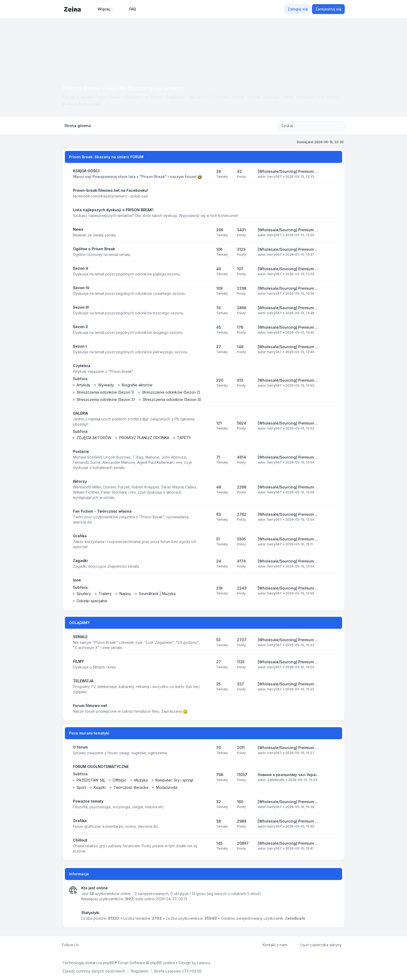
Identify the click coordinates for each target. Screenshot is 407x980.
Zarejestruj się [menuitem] (328, 9)
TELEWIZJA (83, 681)
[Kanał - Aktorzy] (208, 489)
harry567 (274, 177)
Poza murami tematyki (89, 733)
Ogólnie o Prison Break (94, 249)
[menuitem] (103, 9)
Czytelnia (82, 366)
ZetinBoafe (276, 780)
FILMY (79, 661)
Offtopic (120, 780)
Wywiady (106, 385)
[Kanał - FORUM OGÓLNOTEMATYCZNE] (208, 777)
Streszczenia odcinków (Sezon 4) (172, 399)
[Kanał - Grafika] (208, 541)
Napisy (125, 594)
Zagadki (80, 561)
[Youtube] (91, 945)
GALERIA (80, 413)
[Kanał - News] (208, 232)
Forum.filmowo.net (90, 706)
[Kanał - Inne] (208, 591)
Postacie (81, 451)
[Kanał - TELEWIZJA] (208, 686)
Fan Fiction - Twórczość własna (102, 511)
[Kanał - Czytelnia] (208, 383)
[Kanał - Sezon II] (208, 330)
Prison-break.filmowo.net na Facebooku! (110, 190)
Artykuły (83, 385)
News (78, 229)
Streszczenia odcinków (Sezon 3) (106, 399)
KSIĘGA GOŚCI (86, 171)
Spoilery (84, 594)
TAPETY (184, 438)
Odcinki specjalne (92, 601)
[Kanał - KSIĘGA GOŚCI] (208, 174)
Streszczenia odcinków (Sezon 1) (105, 392)
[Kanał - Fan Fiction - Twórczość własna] (208, 517)
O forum (80, 747)
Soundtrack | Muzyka (157, 594)
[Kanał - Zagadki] (208, 564)
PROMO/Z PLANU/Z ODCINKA (144, 438)
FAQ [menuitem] (129, 9)
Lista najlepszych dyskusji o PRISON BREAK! (113, 210)
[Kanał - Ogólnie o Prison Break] (208, 252)
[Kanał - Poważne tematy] (208, 804)
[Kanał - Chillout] (208, 846)
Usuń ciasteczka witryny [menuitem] (318, 945)
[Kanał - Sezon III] (208, 310)
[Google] (95, 945)
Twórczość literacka (131, 787)
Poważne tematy (88, 801)
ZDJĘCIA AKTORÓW (94, 438)
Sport (81, 787)
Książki (100, 787)
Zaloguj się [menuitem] (298, 9)
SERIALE (80, 637)
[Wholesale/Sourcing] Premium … (288, 171)
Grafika (80, 536)
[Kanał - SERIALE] (208, 642)
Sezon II (80, 327)
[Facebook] (83, 945)
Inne (77, 580)
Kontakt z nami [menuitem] (272, 945)
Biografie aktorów (137, 385)
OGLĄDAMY (80, 623)
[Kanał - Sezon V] (208, 271)
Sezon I (80, 346)
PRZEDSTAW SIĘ (91, 780)
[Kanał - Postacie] (208, 460)
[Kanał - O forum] (208, 750)
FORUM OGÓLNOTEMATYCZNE (101, 767)
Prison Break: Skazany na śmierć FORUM (106, 157)
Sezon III (81, 307)
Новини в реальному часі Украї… (289, 775)
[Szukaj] (330, 126)
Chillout (80, 840)
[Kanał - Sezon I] (208, 349)
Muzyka (141, 780)
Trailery (105, 594)
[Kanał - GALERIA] (208, 426)
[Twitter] (87, 945)
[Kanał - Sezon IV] (208, 291)
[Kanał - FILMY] (208, 664)
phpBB (109, 963)
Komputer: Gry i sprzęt (174, 780)
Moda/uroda (167, 787)
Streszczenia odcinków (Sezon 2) (171, 392)
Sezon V (81, 268)
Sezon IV (81, 288)
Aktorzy (80, 481)
